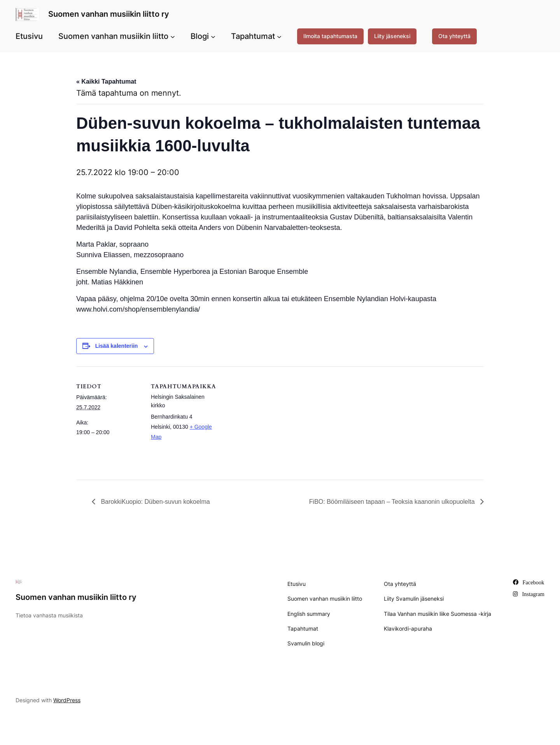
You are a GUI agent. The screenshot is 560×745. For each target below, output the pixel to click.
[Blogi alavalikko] (213, 36)
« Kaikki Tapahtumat (106, 82)
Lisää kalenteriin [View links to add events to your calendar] (117, 346)
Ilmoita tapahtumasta (330, 36)
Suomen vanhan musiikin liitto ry (109, 14)
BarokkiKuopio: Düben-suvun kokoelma (155, 502)
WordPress (67, 700)
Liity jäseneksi (392, 36)
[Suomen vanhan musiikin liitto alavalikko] (173, 36)
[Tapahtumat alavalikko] (279, 36)
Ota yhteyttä (454, 36)
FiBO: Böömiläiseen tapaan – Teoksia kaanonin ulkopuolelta (393, 502)
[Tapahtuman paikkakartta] (267, 420)
